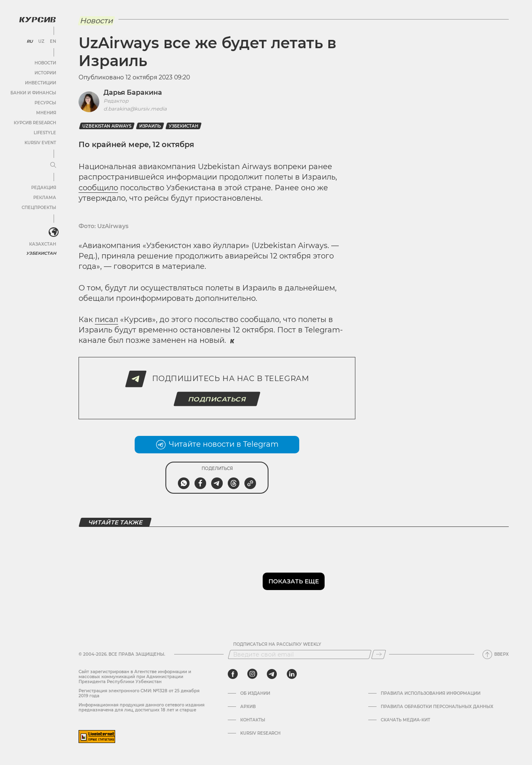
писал (106, 320)
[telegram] (272, 674)
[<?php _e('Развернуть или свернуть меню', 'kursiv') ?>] (54, 232)
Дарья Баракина (133, 92)
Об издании (255, 694)
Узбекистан (41, 253)
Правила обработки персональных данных (437, 707)
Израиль (150, 126)
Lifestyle (45, 133)
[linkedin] (292, 674)
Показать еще (294, 581)
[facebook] (233, 674)
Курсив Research (35, 123)
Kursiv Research (260, 733)
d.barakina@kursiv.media (135, 109)
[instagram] (252, 674)
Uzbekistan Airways (107, 126)
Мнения (46, 113)
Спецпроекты (39, 208)
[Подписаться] (379, 654)
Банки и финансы (33, 93)
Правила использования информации (431, 694)
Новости (45, 63)
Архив (248, 707)
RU (30, 42)
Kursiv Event (40, 143)
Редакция (44, 188)
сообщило (98, 188)
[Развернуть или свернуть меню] (53, 165)
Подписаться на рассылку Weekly (277, 644)
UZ (41, 42)
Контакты (253, 720)
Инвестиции (41, 83)
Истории (45, 73)
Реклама (45, 198)
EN (53, 42)
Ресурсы (45, 103)
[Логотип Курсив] (37, 20)
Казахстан (43, 244)
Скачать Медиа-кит (405, 720)
